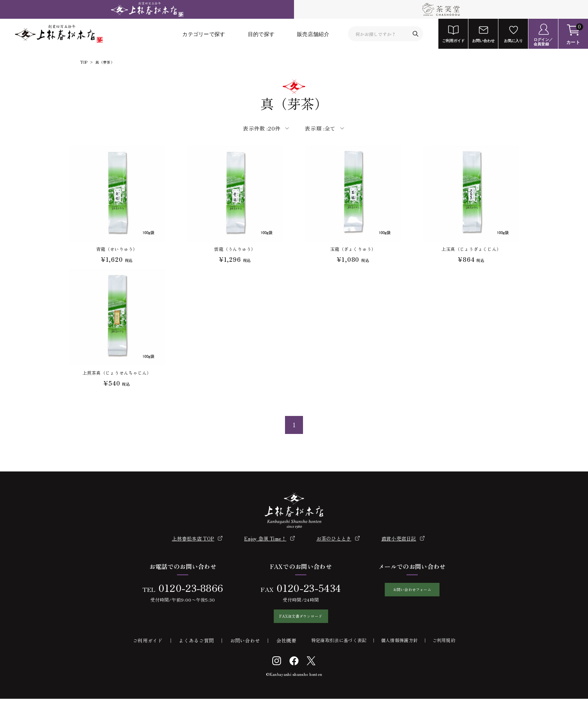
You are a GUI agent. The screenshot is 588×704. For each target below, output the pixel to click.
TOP (84, 62)
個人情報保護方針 (399, 645)
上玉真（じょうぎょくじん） (471, 249)
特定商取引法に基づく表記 (339, 645)
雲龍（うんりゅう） (235, 249)
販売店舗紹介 (313, 34)
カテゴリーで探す (204, 34)
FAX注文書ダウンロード (297, 619)
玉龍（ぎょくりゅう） (353, 249)
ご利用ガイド (148, 646)
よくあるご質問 (196, 646)
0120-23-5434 (305, 588)
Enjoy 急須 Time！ (265, 538)
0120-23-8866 (187, 588)
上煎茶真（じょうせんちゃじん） (117, 373)
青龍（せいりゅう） (117, 249)
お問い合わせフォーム (412, 592)
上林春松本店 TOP (193, 538)
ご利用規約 (444, 645)
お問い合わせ (245, 646)
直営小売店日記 (399, 538)
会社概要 (286, 646)
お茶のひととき (334, 538)
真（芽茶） (105, 62)
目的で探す (261, 34)
